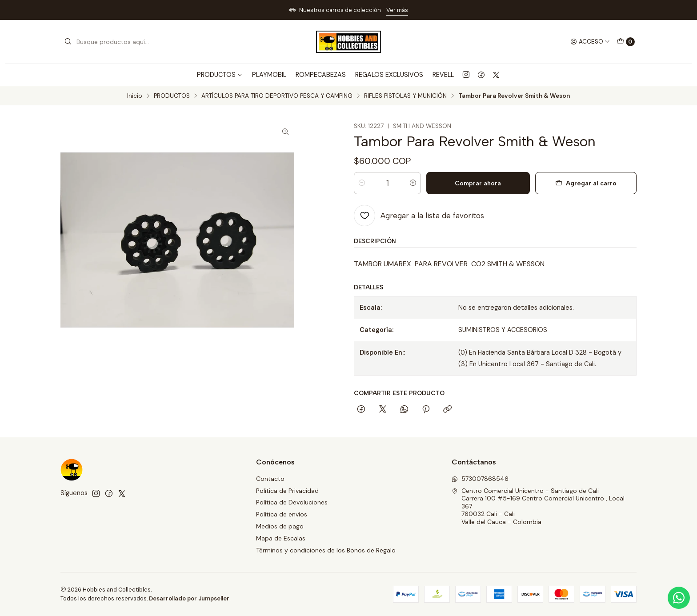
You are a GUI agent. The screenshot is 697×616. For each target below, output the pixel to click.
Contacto (270, 479)
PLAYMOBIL (269, 75)
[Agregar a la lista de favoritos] (419, 216)
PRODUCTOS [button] (220, 75)
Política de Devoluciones (292, 502)
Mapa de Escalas (281, 538)
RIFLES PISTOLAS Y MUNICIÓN (405, 96)
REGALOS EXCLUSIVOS (389, 75)
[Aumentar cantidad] (413, 183)
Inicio (135, 96)
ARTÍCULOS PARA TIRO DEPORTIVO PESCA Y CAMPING (277, 96)
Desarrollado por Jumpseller (189, 598)
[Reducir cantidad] (362, 183)
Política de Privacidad (287, 491)
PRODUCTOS (172, 96)
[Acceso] (590, 42)
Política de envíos (282, 514)
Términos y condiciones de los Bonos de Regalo (326, 550)
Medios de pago (280, 526)
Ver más (397, 10)
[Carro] (626, 42)
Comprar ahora (478, 183)
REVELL (443, 75)
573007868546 (480, 479)
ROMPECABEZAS (321, 75)
